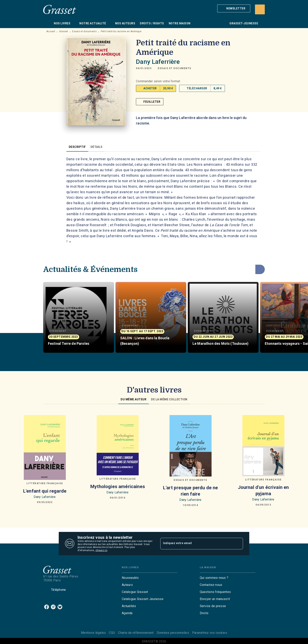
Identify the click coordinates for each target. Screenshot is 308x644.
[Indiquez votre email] (197, 543)
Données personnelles (173, 633)
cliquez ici (101, 551)
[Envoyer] (238, 544)
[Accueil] (60, 9)
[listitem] (47, 607)
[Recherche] (260, 9)
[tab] (47, 23)
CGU (112, 633)
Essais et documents (84, 31)
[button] (234, 8)
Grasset (64, 31)
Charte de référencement (136, 633)
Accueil (51, 31)
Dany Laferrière (158, 62)
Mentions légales (93, 633)
